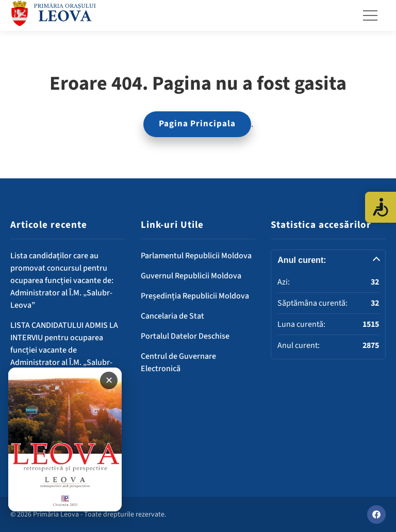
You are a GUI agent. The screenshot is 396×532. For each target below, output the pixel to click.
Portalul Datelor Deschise (185, 336)
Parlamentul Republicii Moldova (196, 256)
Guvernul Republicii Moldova (191, 276)
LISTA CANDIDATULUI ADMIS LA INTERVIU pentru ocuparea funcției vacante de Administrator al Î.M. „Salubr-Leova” (64, 350)
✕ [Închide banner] (109, 380)
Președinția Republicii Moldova (195, 296)
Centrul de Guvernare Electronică (178, 362)
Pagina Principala (197, 124)
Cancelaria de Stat (172, 316)
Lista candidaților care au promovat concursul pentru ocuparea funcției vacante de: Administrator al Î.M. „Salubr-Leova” (62, 280)
